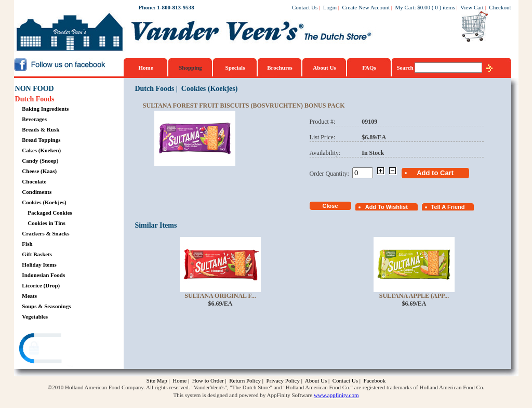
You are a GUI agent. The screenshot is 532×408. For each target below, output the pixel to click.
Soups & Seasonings (46, 306)
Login (330, 7)
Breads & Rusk (41, 129)
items (449, 7)
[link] (55, 350)
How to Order (208, 380)
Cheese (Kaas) (39, 171)
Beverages (34, 119)
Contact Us (305, 7)
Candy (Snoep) (40, 161)
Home (145, 68)
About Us (324, 68)
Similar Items (156, 225)
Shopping (190, 68)
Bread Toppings (41, 140)
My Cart (405, 7)
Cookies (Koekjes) (44, 202)
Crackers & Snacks (45, 233)
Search (406, 68)
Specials (235, 68)
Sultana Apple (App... (414, 296)
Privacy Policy (283, 380)
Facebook (374, 380)
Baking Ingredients (45, 109)
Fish (27, 244)
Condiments (37, 192)
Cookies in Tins (46, 223)
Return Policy (245, 380)
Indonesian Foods (43, 275)
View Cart (472, 7)
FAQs (369, 68)
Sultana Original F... (220, 296)
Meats (29, 296)
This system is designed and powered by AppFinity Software (243, 395)
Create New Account (366, 7)
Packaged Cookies (50, 213)
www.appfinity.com (336, 395)
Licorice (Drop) (41, 285)
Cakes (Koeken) (41, 150)
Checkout (500, 7)
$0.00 (424, 7)
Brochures (280, 68)
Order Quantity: (331, 174)
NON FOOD (35, 89)
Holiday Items (39, 265)
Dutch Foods (35, 99)
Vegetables (35, 317)
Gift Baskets (37, 254)
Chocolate (34, 181)
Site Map (157, 380)
